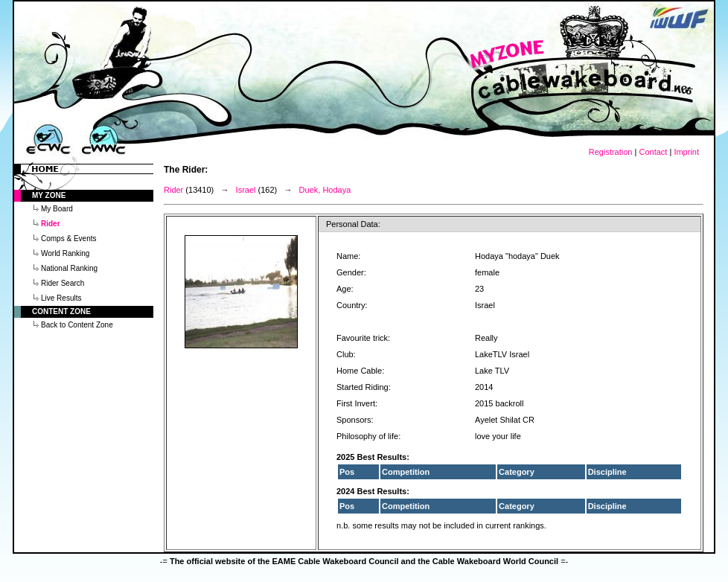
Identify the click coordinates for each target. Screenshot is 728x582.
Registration (611, 152)
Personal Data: (353, 224)
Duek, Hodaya (325, 190)
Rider (173, 190)
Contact (653, 152)
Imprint (686, 152)
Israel (246, 190)
